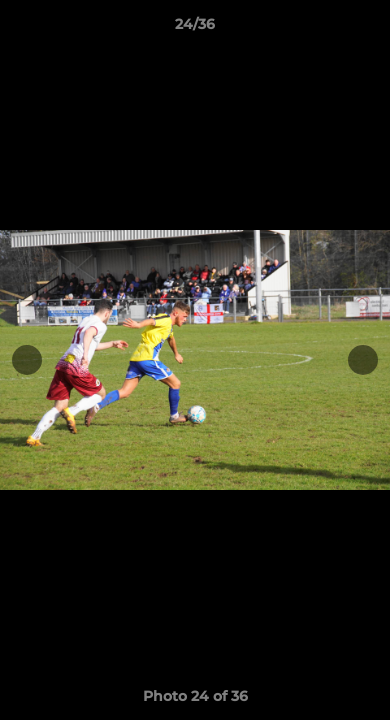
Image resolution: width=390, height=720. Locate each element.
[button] (366, 29)
